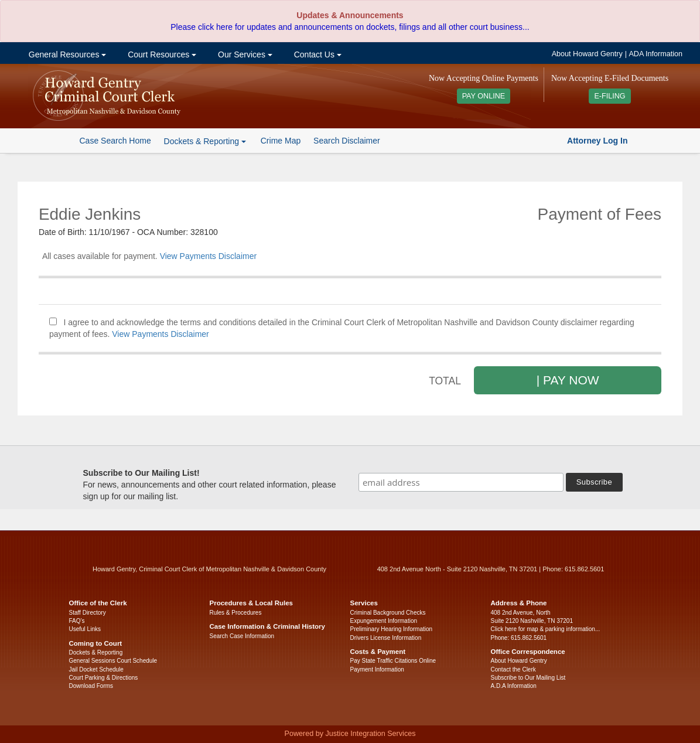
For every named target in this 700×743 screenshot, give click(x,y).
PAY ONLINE (484, 96)
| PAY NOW (568, 380)
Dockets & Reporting (96, 652)
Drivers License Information (386, 638)
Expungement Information (384, 621)
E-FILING (609, 96)
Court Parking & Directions (104, 678)
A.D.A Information (514, 686)
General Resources (66, 54)
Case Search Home (115, 141)
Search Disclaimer (347, 141)
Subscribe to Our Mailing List (528, 678)
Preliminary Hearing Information (392, 629)
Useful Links (85, 629)
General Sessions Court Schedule (113, 661)
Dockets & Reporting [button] (205, 141)
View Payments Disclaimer (208, 256)
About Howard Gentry (587, 54)
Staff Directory (88, 613)
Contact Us (317, 54)
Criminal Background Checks (388, 613)
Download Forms (91, 686)
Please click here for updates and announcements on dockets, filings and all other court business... (350, 27)
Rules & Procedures (236, 613)
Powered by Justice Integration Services (350, 734)
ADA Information (655, 54)
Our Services (244, 54)
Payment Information (377, 669)
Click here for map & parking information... (546, 629)
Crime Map (281, 141)
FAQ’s (77, 621)
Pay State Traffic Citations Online (393, 661)
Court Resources (161, 54)
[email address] (461, 482)
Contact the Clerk (513, 669)
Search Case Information (242, 636)
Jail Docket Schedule (96, 669)
